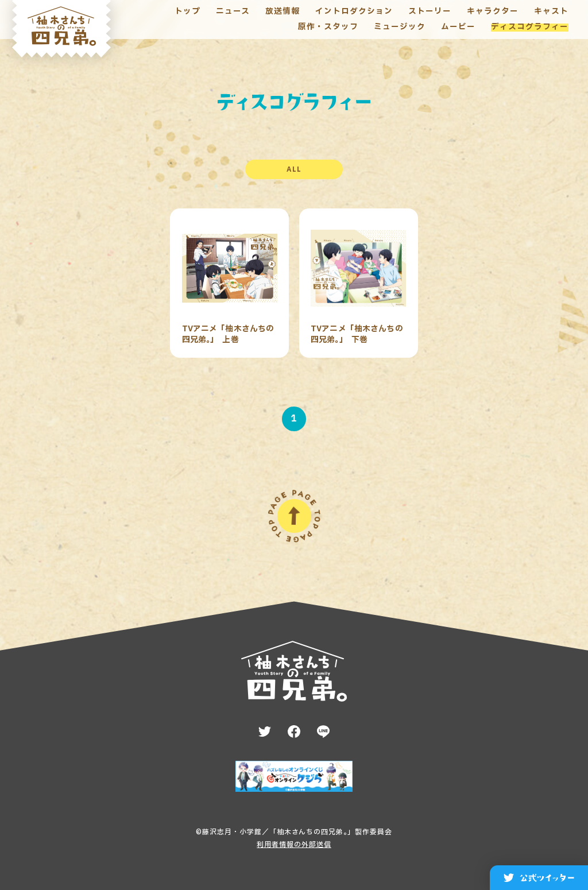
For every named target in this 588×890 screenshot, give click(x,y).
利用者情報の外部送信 (294, 845)
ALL (294, 169)
